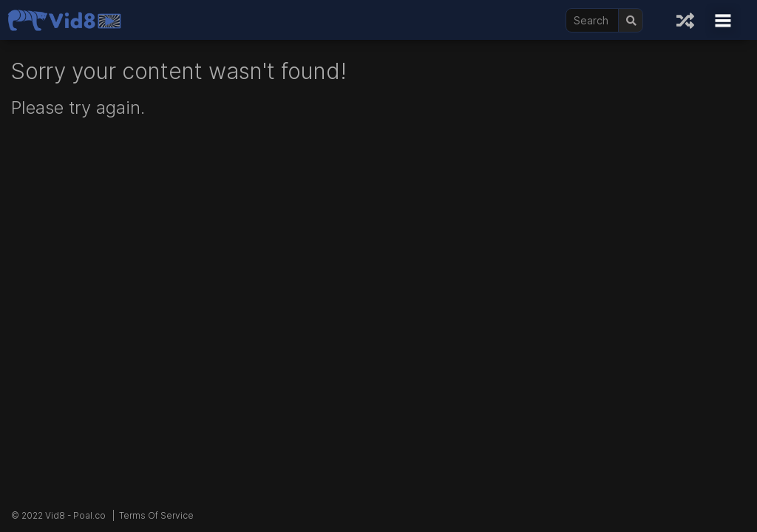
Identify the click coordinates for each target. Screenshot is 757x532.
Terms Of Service (156, 515)
